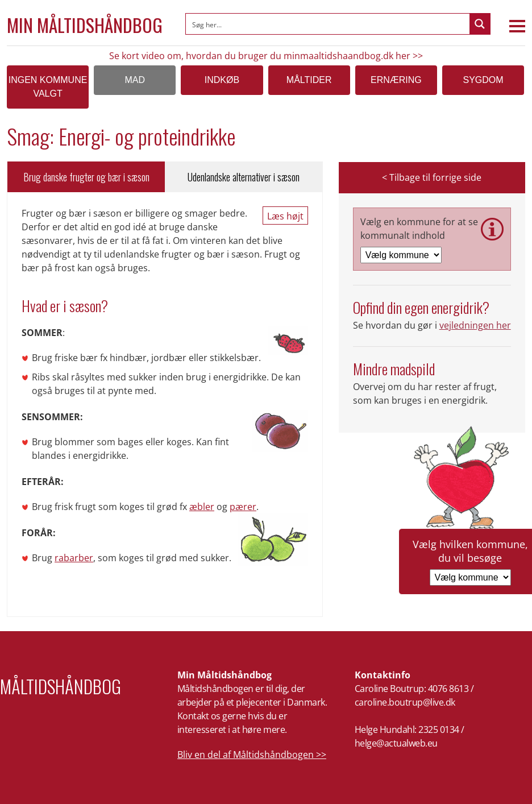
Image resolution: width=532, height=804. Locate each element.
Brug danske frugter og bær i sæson (86, 177)
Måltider (309, 80)
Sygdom (483, 80)
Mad (135, 80)
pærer (243, 507)
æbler (202, 507)
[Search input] (328, 24)
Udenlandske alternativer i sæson (244, 177)
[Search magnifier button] (480, 24)
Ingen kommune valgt (48, 87)
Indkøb (222, 80)
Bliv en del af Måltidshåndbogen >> (252, 755)
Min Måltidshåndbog (85, 25)
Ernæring (396, 80)
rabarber (74, 558)
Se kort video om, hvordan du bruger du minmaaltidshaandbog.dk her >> (266, 56)
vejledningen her (475, 325)
